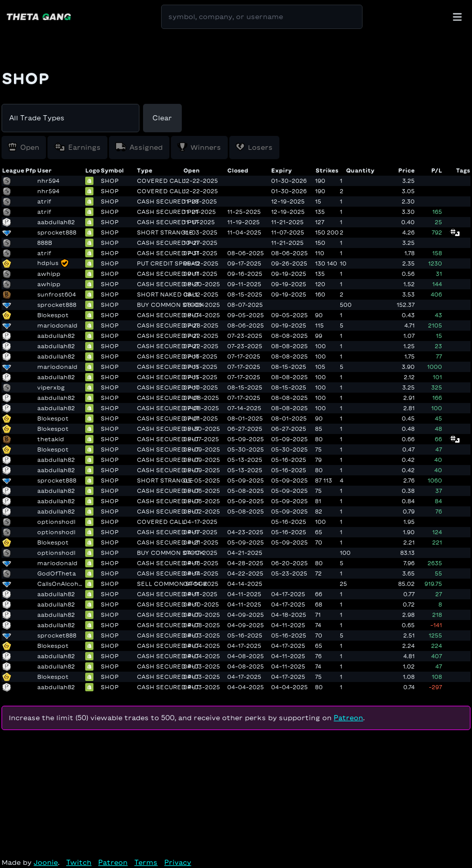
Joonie (46, 863)
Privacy (178, 863)
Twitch (79, 863)
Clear (162, 118)
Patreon (348, 718)
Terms (146, 863)
